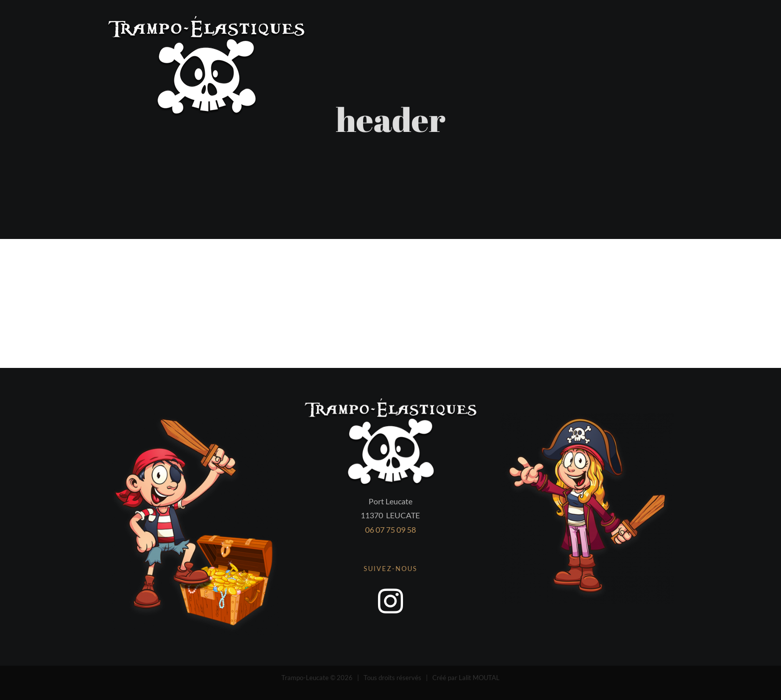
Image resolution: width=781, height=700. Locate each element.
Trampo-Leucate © (309, 678)
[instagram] (390, 601)
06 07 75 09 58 (390, 529)
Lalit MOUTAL (479, 678)
